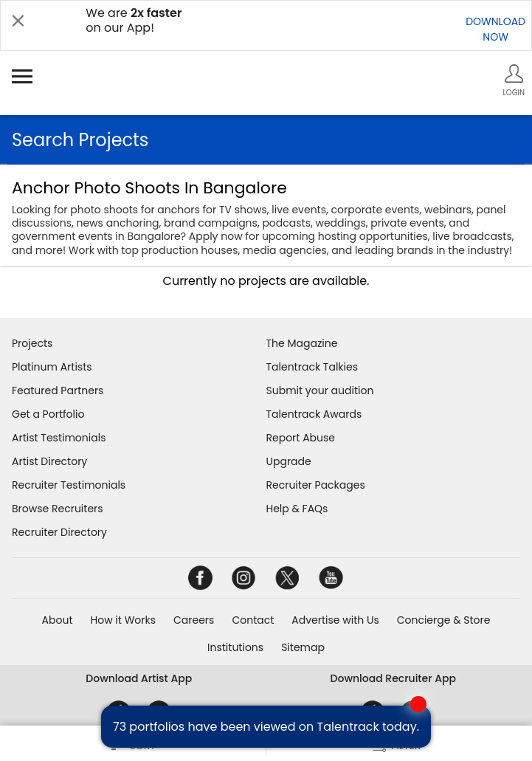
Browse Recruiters (58, 509)
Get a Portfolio (48, 414)
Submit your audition (320, 390)
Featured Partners (58, 390)
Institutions (235, 647)
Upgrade (289, 461)
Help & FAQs (297, 509)
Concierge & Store (444, 620)
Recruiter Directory (59, 532)
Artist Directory (49, 461)
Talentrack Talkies (312, 367)
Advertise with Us (335, 620)
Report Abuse (301, 438)
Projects (32, 343)
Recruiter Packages (316, 485)
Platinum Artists (52, 367)
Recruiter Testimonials (69, 485)
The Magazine (302, 343)
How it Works (124, 620)
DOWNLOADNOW (495, 29)
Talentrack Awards (314, 414)
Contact (253, 620)
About (58, 620)
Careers (194, 620)
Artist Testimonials (59, 438)
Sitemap (303, 647)
